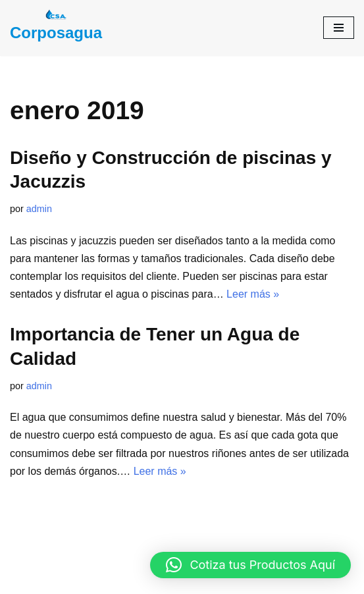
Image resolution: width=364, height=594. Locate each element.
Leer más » (253, 294)
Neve (106, 580)
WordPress (245, 580)
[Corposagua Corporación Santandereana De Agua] (56, 28)
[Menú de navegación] (339, 28)
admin (39, 209)
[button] (250, 565)
